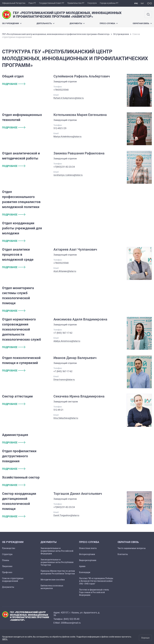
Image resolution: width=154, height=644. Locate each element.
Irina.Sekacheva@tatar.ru (66, 418)
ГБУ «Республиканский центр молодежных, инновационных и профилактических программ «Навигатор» (56, 34)
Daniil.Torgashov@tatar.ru (66, 515)
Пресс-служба (109, 23)
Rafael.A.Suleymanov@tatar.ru (69, 98)
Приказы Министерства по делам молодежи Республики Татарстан (58, 572)
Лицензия (7, 566)
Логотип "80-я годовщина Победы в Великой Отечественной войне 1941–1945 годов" (96, 581)
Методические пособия (53, 580)
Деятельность (46, 23)
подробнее (14, 84)
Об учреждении (12, 23)
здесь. (5, 639)
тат (142, 3)
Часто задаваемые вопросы (132, 548)
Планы (6, 560)
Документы (77, 23)
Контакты (123, 554)
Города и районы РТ (109, 3)
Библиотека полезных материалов (52, 587)
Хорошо (145, 638)
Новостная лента (88, 548)
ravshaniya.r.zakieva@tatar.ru (68, 175)
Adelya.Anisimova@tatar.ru (67, 341)
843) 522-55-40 (72, 619)
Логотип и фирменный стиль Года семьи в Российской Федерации (94, 592)
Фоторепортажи (87, 554)
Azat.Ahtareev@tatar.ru (65, 271)
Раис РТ (32, 3)
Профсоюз (7, 572)
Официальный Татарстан (14, 3)
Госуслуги (92, 3)
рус (136, 3)
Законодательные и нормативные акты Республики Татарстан (57, 562)
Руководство (9, 548)
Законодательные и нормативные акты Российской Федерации (57, 551)
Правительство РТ (76, 3)
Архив (82, 566)
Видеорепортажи (88, 560)
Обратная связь (142, 23)
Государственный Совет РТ (52, 3)
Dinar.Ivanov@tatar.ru (64, 380)
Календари (85, 572)
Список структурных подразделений (13, 580)
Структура (7, 554)
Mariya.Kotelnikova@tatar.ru (67, 137)
